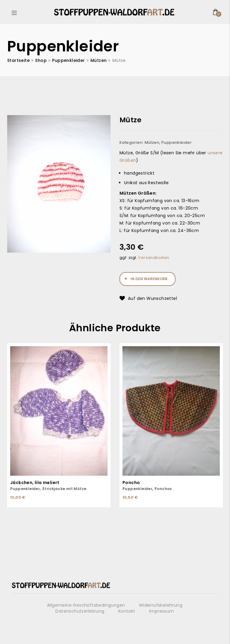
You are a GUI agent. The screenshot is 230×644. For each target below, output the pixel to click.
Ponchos (163, 489)
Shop (41, 60)
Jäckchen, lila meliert (35, 483)
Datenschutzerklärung (80, 611)
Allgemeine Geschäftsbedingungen (86, 605)
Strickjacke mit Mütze (64, 489)
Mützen (99, 60)
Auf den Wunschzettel (152, 298)
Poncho (131, 483)
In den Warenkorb (149, 279)
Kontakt (127, 611)
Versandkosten (154, 258)
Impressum (162, 611)
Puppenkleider (68, 60)
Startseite (18, 60)
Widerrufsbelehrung (161, 605)
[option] (59, 184)
